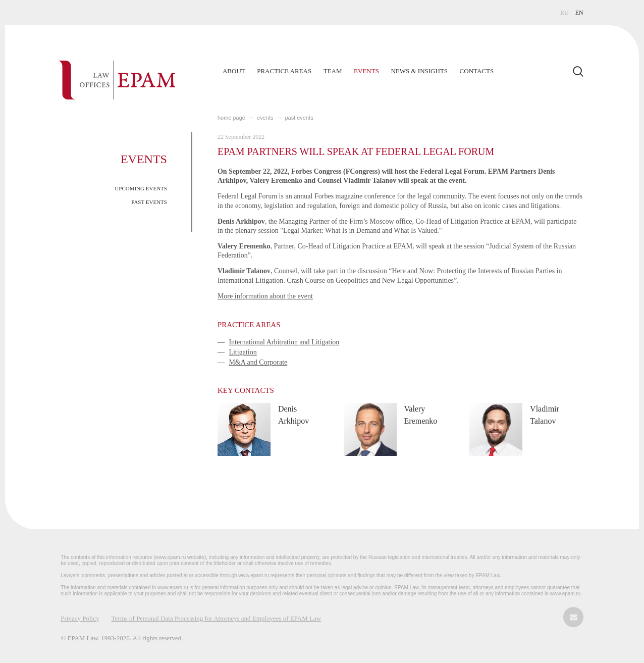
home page (231, 118)
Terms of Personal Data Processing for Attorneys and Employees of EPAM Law (217, 618)
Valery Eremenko (421, 415)
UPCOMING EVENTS (141, 188)
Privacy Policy (80, 618)
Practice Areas (284, 71)
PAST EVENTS (149, 202)
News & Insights (419, 71)
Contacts (477, 71)
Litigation (243, 352)
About (234, 71)
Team (333, 71)
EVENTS (265, 118)
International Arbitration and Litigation (284, 342)
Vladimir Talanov (545, 415)
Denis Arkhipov (293, 415)
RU (565, 13)
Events (366, 71)
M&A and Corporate (258, 362)
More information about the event (265, 296)
